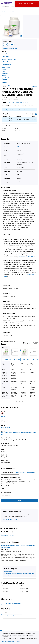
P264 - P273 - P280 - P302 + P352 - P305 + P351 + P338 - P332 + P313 (19, 434)
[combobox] (19, 489)
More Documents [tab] (31, 473)
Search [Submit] (19, 501)
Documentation (7, 65)
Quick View (8, 359)
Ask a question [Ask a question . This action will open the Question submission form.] (24, 102)
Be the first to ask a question (12, 603)
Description (5, 57)
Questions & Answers (5, 79)
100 (18, 147)
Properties (5, 54)
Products (3, 11)
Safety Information (8, 62)
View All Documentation (10, 48)
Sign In (8, 110)
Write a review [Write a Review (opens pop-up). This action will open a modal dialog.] (15, 102)
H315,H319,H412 (6, 427)
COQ (12, 44)
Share (35, 86)
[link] (5, 640)
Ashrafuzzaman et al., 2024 (26, 257)
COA (5, 44)
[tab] (4, 11)
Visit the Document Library (10, 519)
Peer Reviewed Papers (5, 73)
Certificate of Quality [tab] (20, 473)
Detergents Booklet (7, 535)
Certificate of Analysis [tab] (8, 473)
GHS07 (3, 416)
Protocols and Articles (6, 68)
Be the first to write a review (12, 616)
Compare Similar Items (9, 59)
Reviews (4, 82)
